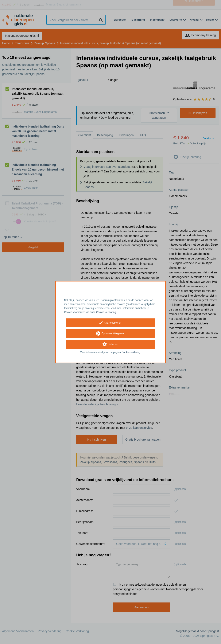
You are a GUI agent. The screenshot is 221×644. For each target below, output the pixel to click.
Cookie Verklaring (106, 312)
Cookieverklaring (131, 352)
